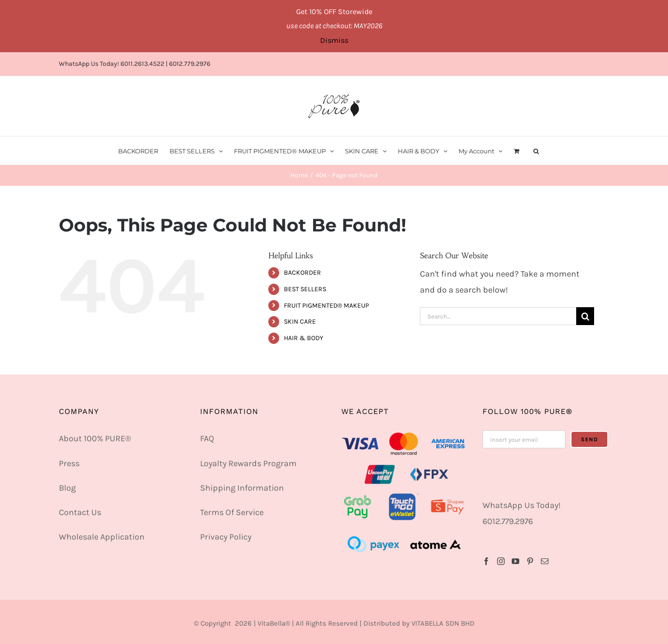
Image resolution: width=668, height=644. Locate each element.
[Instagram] (501, 561)
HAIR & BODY (304, 338)
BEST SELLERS (305, 289)
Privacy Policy (226, 537)
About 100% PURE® (95, 438)
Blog (67, 488)
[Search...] (498, 316)
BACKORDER (302, 273)
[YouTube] (515, 561)
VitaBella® (274, 623)
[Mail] (545, 561)
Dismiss (334, 40)
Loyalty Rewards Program (248, 463)
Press (69, 463)
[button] (536, 151)
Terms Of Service (232, 512)
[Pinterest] (530, 561)
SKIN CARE (300, 322)
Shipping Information (242, 488)
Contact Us (80, 512)
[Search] (585, 316)
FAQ (207, 438)
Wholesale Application (102, 537)
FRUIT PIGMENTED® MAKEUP (326, 306)
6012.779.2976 (190, 64)
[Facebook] (486, 561)
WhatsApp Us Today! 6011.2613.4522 (112, 64)
